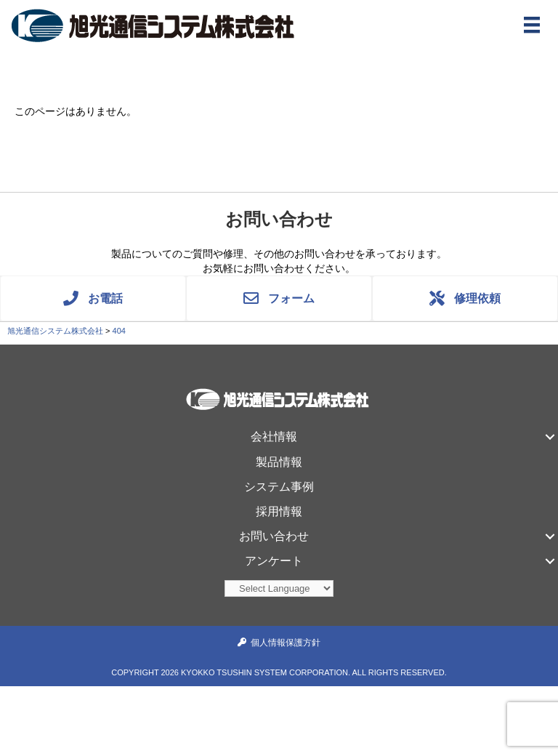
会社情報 (274, 437)
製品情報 (279, 462)
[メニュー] (532, 25)
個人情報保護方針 (286, 643)
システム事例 (279, 487)
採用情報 (279, 511)
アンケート (274, 561)
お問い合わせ (274, 536)
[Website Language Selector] (279, 588)
